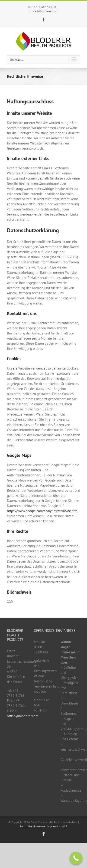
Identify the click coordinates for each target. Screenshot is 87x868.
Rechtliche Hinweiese (33, 826)
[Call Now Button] (76, 858)
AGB (65, 826)
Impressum (54, 826)
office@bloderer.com (43, 11)
